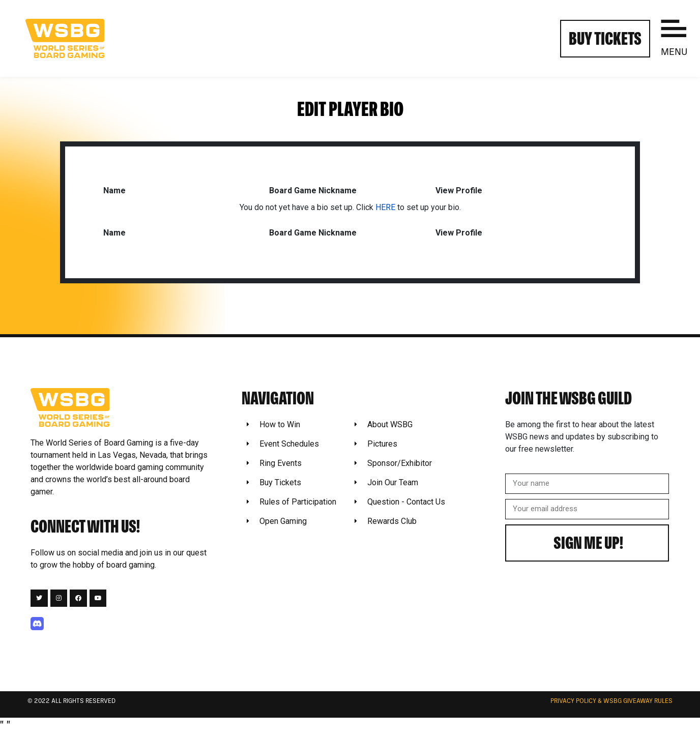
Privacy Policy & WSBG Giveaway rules (611, 701)
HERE (385, 207)
